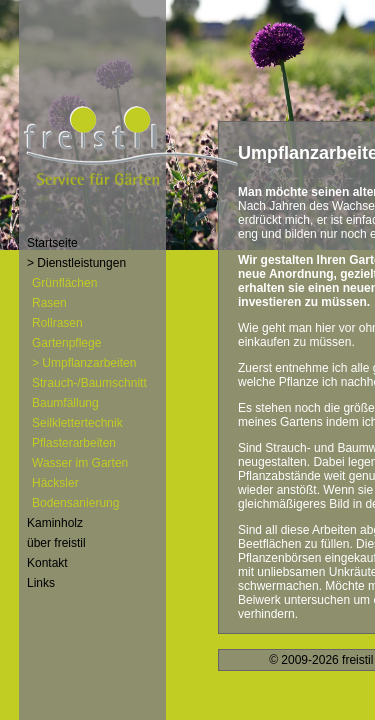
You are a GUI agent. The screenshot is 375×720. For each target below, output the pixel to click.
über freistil (56, 543)
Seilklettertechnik (77, 423)
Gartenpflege (66, 343)
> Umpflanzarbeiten (84, 363)
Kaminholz (55, 523)
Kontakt (47, 563)
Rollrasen (57, 323)
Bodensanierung (75, 503)
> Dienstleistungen (76, 263)
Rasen (49, 303)
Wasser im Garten (80, 463)
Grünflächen (64, 283)
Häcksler (55, 483)
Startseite (52, 243)
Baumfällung (65, 403)
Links (41, 583)
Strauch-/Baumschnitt (89, 383)
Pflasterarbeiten (74, 443)
